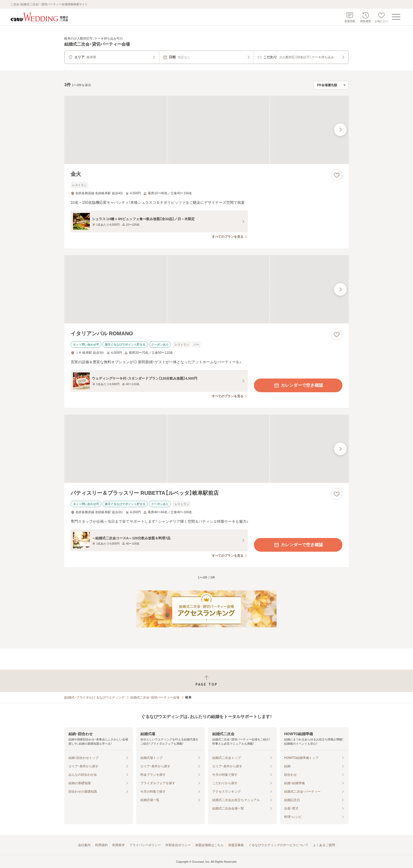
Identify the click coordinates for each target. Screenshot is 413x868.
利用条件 (119, 845)
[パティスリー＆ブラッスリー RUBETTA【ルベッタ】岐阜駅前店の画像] (206, 449)
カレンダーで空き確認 (298, 385)
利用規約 (101, 845)
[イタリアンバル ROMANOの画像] (206, 289)
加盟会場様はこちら (209, 845)
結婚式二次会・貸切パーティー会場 (155, 697)
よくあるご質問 (324, 845)
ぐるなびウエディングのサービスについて (278, 845)
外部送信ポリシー (178, 845)
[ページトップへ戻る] (206, 681)
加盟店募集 (236, 845)
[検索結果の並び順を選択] (331, 85)
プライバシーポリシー (145, 845)
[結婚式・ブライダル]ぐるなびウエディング (94, 697)
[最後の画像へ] (340, 130)
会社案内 (84, 845)
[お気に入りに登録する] (337, 175)
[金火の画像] (206, 130)
